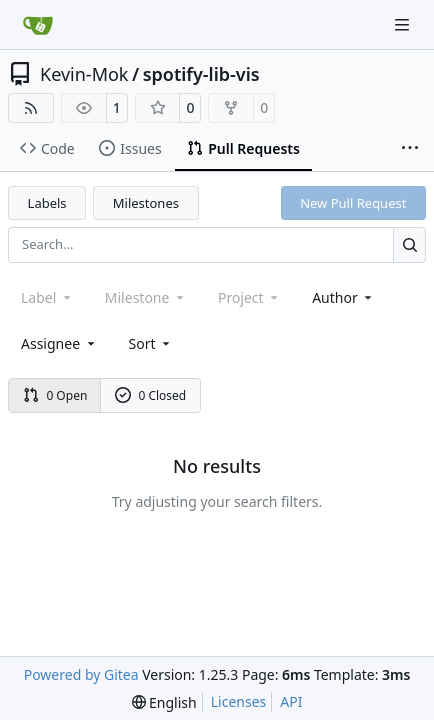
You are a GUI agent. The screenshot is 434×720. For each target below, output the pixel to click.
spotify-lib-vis (201, 74)
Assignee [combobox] (59, 343)
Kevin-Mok (84, 74)
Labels (47, 203)
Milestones (146, 203)
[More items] (410, 149)
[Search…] (409, 244)
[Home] (38, 25)
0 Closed (151, 395)
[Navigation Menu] (404, 24)
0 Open (55, 395)
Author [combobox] (343, 297)
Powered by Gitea (81, 674)
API (291, 701)
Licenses (239, 701)
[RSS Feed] (31, 108)
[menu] (151, 343)
